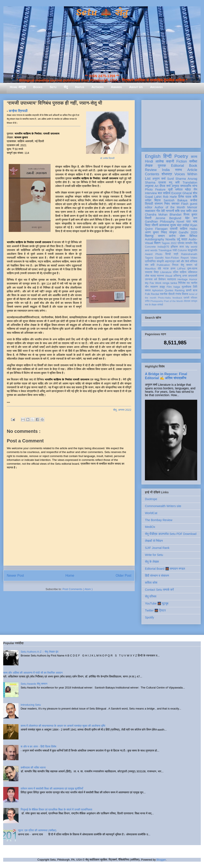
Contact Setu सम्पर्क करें (159, 590)
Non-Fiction (172, 258)
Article (192, 170)
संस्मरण (159, 204)
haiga (177, 287)
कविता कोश (151, 583)
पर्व (196, 265)
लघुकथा (149, 186)
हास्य (173, 269)
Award (149, 254)
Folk (147, 294)
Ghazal (187, 193)
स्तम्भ (178, 170)
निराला (175, 265)
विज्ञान (157, 243)
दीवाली (171, 294)
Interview (151, 193)
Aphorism (158, 290)
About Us (136, 87)
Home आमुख (18, 87)
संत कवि (150, 265)
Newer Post (15, 576)
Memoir (192, 207)
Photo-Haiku (164, 298)
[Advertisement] (171, 123)
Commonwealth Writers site (163, 506)
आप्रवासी (193, 276)
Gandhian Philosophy (160, 222)
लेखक (149, 166)
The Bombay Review (159, 520)
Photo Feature (155, 189)
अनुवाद (175, 186)
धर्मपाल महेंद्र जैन (186, 189)
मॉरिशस (194, 261)
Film (169, 287)
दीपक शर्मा (165, 186)
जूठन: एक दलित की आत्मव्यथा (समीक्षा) (37, 830)
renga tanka (170, 283)
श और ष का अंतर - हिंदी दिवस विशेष (38, 747)
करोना (172, 236)
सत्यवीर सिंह (191, 243)
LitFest (181, 269)
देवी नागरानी (168, 211)
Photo (159, 254)
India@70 (163, 247)
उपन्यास (149, 279)
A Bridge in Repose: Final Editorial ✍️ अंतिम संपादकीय (166, 376)
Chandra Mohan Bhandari (163, 215)
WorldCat (151, 513)
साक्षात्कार (150, 211)
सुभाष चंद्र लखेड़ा (180, 225)
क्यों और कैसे (183, 261)
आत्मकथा (164, 225)
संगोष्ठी (160, 305)
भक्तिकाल (193, 272)
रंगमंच (178, 294)
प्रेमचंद (181, 243)
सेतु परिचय (151, 596)
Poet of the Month (174, 301)
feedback (177, 298)
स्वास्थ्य (160, 276)
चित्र (148, 225)
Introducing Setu (31, 705)
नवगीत (194, 283)
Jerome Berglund (168, 218)
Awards (116, 87)
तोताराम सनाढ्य (191, 301)
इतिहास (174, 247)
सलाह (153, 276)
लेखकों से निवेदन (154, 541)
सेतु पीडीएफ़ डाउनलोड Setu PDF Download (171, 534)
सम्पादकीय (186, 186)
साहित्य (183, 229)
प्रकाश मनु (165, 182)
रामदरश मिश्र (152, 272)
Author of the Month (170, 207)
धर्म (156, 279)
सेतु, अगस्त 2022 (122, 410)
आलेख (159, 161)
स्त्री (176, 254)
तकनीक (164, 294)
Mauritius (150, 269)
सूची (170, 189)
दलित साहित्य (180, 272)
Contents (152, 174)
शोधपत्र (167, 174)
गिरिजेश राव (184, 283)
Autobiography (154, 239)
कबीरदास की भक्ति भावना (33, 768)
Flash (185, 204)
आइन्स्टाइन (170, 261)
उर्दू (178, 239)
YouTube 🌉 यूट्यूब (157, 603)
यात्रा (184, 239)
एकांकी (186, 298)
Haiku (193, 229)
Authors (97, 87)
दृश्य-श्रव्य (192, 269)
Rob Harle (170, 197)
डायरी (189, 290)
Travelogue (165, 250)
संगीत (147, 301)
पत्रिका (194, 298)
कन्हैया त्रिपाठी (18, 111)
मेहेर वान (191, 218)
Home (70, 576)
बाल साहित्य (164, 193)
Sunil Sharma (177, 179)
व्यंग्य (195, 186)
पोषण (182, 236)
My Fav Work (153, 283)
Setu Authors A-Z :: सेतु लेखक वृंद (39, 652)
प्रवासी (174, 229)
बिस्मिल (193, 236)
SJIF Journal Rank (157, 548)
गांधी (175, 250)
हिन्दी (167, 156)
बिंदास (157, 200)
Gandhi (159, 258)
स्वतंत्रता (171, 279)
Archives (156, 87)
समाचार (176, 204)
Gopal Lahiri (153, 197)
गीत (158, 211)
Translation (190, 182)
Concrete (150, 247)
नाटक (166, 269)
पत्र (188, 222)
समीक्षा (193, 161)
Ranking (180, 290)
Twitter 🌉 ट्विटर (155, 610)
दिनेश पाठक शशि (188, 197)
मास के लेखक (151, 305)
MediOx (150, 527)
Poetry (181, 156)
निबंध (167, 204)
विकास (185, 294)
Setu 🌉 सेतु (102, 13)
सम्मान (161, 236)
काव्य (194, 157)
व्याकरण (154, 287)
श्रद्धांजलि (193, 250)
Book (193, 166)
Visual (169, 276)
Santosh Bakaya (176, 200)
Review (151, 170)
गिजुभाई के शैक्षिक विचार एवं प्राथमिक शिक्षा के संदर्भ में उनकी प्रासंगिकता (56, 810)
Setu (53, 87)
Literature (166, 272)
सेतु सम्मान (186, 265)
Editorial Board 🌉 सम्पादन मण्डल (165, 569)
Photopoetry (157, 301)
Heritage (183, 279)
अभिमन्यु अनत (180, 276)
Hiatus (80, 87)
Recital (155, 294)
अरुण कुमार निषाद (156, 232)
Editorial (178, 166)
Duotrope (151, 499)
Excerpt (176, 193)
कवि (177, 182)
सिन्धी (168, 254)
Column (182, 250)
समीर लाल (192, 211)
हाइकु (162, 287)
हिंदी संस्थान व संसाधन (157, 576)
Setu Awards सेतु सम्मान (34, 684)
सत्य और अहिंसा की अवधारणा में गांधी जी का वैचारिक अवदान (33, 673)
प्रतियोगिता (150, 261)
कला (182, 247)
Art (157, 186)
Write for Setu (154, 555)
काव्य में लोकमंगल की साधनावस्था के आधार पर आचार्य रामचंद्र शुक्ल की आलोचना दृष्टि (63, 726)
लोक (147, 276)
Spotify (149, 617)
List (148, 179)
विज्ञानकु (149, 236)
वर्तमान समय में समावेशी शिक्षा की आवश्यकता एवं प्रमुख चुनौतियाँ (52, 789)
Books (38, 87)
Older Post (123, 576)
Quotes (169, 290)
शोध (195, 193)
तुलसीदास (187, 287)
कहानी (170, 161)
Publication (163, 265)
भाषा (195, 222)
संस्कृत (173, 232)
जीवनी (155, 225)
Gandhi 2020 (188, 232)
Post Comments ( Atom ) (78, 589)
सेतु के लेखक (152, 562)
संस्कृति (160, 261)
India (166, 170)
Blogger (161, 860)
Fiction (182, 161)
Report (185, 258)
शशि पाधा (180, 211)
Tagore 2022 (169, 243)
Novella (171, 239)
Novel (180, 222)
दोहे (159, 269)
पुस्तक (162, 166)
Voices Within (186, 174)
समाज (148, 290)
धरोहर (148, 200)
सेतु (66, 87)
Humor (193, 279)
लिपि (195, 287)
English (153, 156)
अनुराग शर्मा (159, 179)
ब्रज (195, 290)
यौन (147, 287)
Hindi (149, 161)
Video (194, 258)
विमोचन (162, 279)
